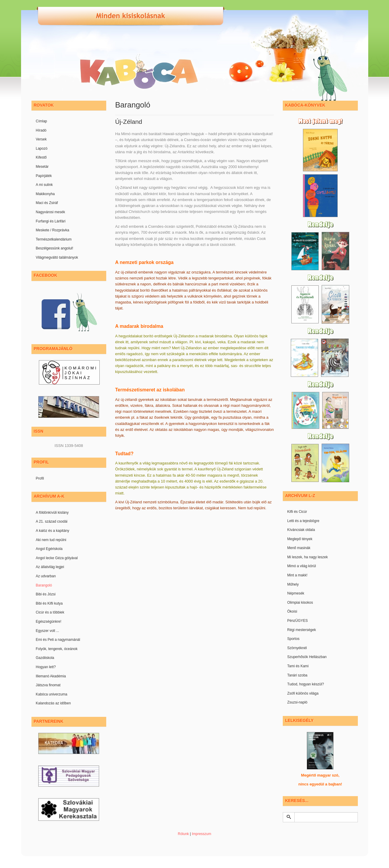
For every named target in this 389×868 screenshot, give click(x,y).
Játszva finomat (48, 685)
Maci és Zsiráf (47, 203)
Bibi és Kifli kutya (49, 603)
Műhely (293, 584)
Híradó (41, 130)
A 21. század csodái (52, 521)
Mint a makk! (297, 575)
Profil (40, 478)
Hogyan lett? (46, 667)
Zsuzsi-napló (297, 702)
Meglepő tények (300, 539)
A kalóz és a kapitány (53, 531)
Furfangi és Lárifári (51, 221)
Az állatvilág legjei (50, 567)
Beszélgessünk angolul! (55, 248)
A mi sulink (44, 185)
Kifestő (41, 157)
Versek (41, 139)
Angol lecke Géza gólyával (57, 558)
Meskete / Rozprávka (53, 230)
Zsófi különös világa (303, 693)
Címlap (42, 121)
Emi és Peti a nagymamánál (58, 640)
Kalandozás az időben (53, 703)
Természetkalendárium (54, 239)
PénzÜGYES (297, 621)
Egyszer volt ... (48, 631)
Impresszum (201, 834)
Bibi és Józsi (46, 594)
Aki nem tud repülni (51, 540)
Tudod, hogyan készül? (306, 684)
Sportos (293, 639)
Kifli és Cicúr (297, 512)
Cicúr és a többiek (50, 612)
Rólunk (183, 834)
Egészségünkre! (49, 622)
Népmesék (296, 593)
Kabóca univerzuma (52, 694)
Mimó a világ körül (302, 566)
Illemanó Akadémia (51, 676)
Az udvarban (46, 576)
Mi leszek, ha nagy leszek (308, 557)
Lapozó (42, 148)
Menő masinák (299, 548)
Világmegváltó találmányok (57, 257)
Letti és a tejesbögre (303, 521)
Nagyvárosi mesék (51, 212)
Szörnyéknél (297, 648)
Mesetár (42, 167)
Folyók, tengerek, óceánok (57, 649)
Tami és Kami (298, 666)
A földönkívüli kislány (52, 513)
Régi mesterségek (302, 630)
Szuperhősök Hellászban (307, 657)
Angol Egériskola (49, 549)
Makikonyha (45, 194)
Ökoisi (292, 611)
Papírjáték (44, 176)
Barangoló (44, 585)
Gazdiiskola (45, 658)
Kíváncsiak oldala (301, 530)
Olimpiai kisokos (300, 603)
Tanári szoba (297, 675)
